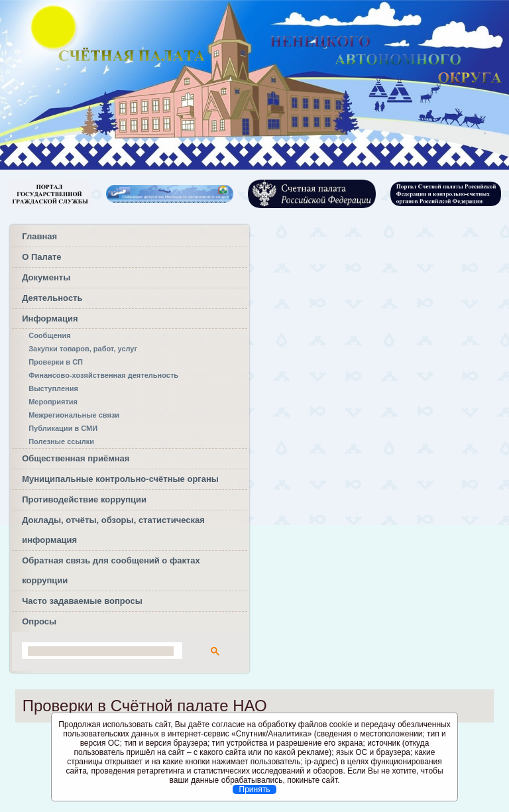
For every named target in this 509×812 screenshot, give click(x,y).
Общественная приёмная (76, 458)
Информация (50, 319)
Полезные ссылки (61, 441)
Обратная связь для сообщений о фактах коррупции (111, 570)
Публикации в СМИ (63, 428)
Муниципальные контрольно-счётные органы (120, 479)
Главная (39, 236)
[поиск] (101, 651)
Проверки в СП (56, 362)
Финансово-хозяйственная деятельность (103, 375)
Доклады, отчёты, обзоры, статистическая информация (113, 530)
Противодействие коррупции (84, 499)
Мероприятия (53, 402)
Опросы (39, 621)
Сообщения (49, 335)
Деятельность (52, 298)
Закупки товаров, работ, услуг (83, 349)
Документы (46, 277)
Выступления (53, 388)
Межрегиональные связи (74, 415)
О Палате (41, 257)
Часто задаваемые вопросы (82, 601)
